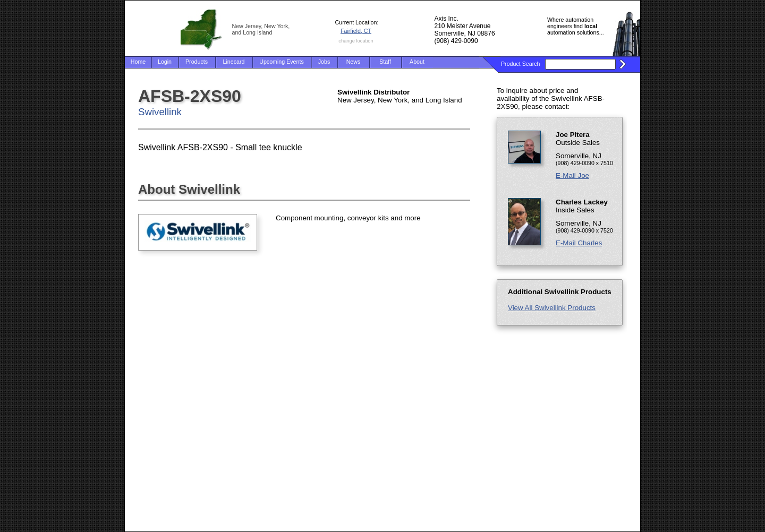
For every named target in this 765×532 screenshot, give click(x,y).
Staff (385, 62)
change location (356, 41)
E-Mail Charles (579, 243)
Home (138, 62)
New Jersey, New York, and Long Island (261, 29)
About (417, 62)
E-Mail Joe (572, 175)
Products (197, 62)
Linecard (234, 62)
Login (165, 62)
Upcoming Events (282, 62)
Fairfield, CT (356, 31)
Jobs (324, 62)
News (354, 62)
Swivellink (160, 112)
